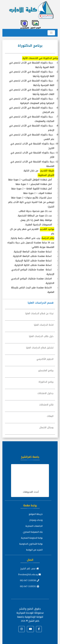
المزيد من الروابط (34, 550)
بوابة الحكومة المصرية (32, 538)
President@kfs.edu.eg (30, 575)
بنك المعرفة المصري (33, 532)
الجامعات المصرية (34, 526)
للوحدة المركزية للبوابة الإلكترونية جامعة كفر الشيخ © (30, 617)
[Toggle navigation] (51, 33)
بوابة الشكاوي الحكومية (31, 544)
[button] (39, 629)
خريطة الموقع (36, 514)
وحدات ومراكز (36, 520)
